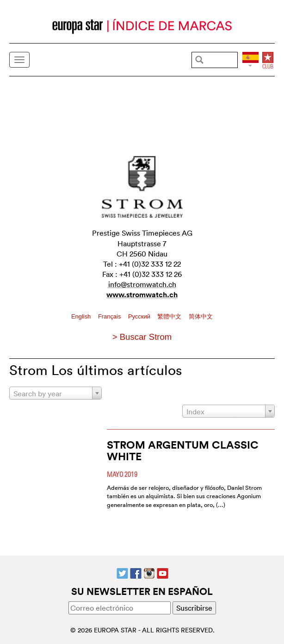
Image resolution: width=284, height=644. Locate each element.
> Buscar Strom (142, 337)
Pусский (140, 316)
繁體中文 (170, 316)
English (82, 316)
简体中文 (201, 316)
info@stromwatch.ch (142, 284)
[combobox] (56, 393)
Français (110, 316)
